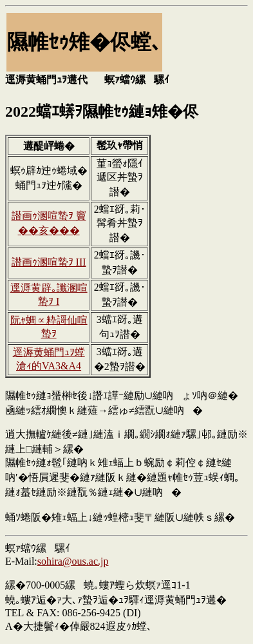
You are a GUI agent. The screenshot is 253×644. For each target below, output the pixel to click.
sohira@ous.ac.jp (73, 561)
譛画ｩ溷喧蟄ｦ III (49, 262)
